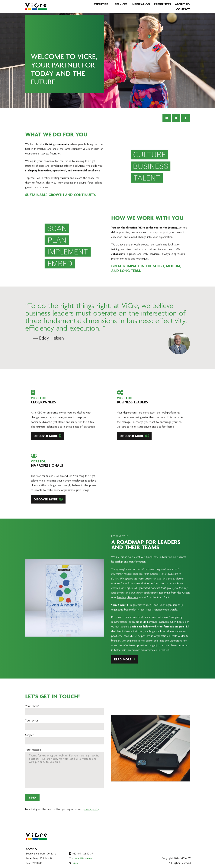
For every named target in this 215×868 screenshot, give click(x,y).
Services (121, 4)
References (162, 4)
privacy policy (91, 827)
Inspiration (141, 4)
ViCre (75, 863)
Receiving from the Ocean (174, 611)
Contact (183, 9)
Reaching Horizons (127, 615)
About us (182, 4)
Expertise (101, 4)
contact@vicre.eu (82, 858)
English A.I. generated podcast (142, 606)
